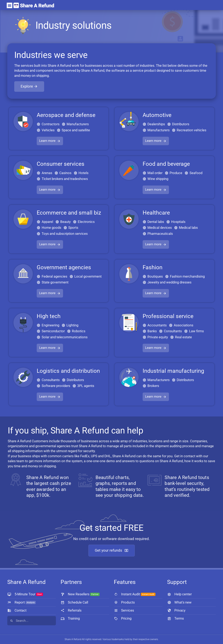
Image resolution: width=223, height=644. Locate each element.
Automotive (157, 115)
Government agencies (64, 267)
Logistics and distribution (68, 371)
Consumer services (61, 164)
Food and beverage (166, 164)
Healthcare (156, 213)
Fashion (153, 267)
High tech (49, 316)
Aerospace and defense (66, 115)
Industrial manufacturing (173, 371)
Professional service (168, 316)
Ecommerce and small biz (69, 213)
